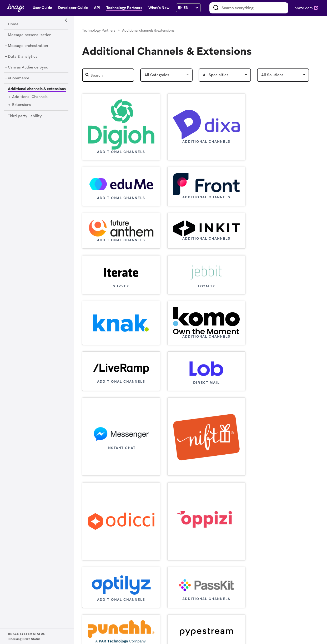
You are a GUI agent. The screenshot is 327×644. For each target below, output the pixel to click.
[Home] (13, 24)
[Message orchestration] (28, 46)
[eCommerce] (19, 78)
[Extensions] (22, 105)
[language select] (191, 8)
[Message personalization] (30, 35)
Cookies (242, 633)
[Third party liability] (25, 116)
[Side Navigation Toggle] (66, 21)
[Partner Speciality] (225, 75)
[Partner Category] (166, 75)
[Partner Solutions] (283, 75)
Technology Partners (99, 30)
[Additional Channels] (30, 97)
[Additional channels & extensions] (35, 89)
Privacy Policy (219, 633)
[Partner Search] (108, 75)
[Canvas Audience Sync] (28, 67)
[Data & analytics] (23, 57)
